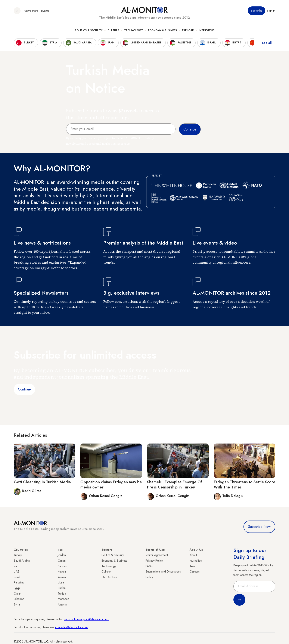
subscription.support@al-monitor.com (87, 619)
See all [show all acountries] (267, 45)
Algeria (62, 604)
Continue (24, 389)
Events (45, 13)
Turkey (18, 555)
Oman (62, 561)
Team (193, 566)
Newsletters (31, 13)
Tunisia (62, 594)
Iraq (60, 550)
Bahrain (62, 566)
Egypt (17, 588)
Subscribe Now (259, 527)
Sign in (271, 13)
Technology (133, 32)
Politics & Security (89, 32)
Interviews (207, 32)
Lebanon (19, 599)
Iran (16, 566)
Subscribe (257, 13)
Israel (17, 577)
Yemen (62, 577)
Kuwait (62, 571)
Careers (195, 571)
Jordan (62, 555)
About (193, 555)
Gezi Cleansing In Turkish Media (42, 482)
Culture (113, 32)
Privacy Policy (154, 561)
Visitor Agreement (157, 555)
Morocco (63, 599)
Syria (17, 604)
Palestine (19, 582)
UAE (16, 571)
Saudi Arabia (22, 561)
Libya (61, 582)
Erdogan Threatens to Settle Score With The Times (245, 484)
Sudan (62, 588)
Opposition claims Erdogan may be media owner (111, 484)
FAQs (149, 566)
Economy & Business (162, 32)
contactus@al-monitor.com (71, 627)
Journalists (196, 561)
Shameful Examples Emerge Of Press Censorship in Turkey (175, 484)
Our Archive (109, 577)
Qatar (17, 594)
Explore (188, 32)
